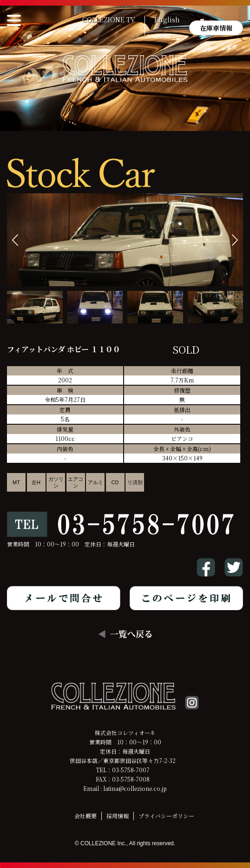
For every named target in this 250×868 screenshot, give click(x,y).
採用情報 (118, 816)
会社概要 (86, 816)
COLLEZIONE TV (109, 20)
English (167, 20)
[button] (235, 240)
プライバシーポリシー (166, 816)
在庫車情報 (216, 28)
